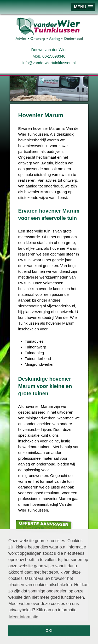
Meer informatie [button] (24, 617)
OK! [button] (49, 630)
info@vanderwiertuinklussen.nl (49, 63)
